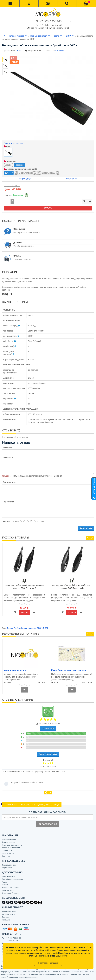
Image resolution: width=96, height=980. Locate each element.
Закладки (6, 917)
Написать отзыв (48, 728)
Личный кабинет (9, 911)
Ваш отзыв (8, 458)
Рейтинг (6, 521)
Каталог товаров (18, 36)
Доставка (6, 856)
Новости (6, 885)
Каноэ (24, 628)
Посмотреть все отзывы (48, 754)
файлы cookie (70, 947)
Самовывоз (7, 851)
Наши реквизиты (9, 839)
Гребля (17, 628)
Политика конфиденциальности (52, 956)
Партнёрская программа (12, 879)
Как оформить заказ (11, 888)
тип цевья (10, 161)
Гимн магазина (8, 890)
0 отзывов (59, 51)
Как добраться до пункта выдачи (69, 670)
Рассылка (6, 920)
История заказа (9, 914)
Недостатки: (9, 502)
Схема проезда (9, 842)
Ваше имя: (8, 447)
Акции (5, 882)
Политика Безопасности (12, 845)
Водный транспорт (40, 36)
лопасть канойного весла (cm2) (20, 169)
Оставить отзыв (86, 528)
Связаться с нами (10, 865)
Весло (10, 628)
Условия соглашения (15, 670)
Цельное (32, 628)
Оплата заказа (8, 853)
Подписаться (48, 824)
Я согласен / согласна (48, 963)
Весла (58, 36)
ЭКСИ (70, 36)
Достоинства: (9, 482)
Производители (9, 876)
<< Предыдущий (25, 179)
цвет (7, 146)
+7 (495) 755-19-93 (51, 25)
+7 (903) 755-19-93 (51, 21)
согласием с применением (27, 953)
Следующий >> (71, 179)
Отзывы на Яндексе (10, 893)
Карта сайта (7, 868)
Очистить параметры (13, 143)
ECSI (45, 628)
